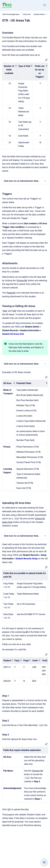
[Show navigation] (44, 862)
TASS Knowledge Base (11, 14)
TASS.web (27, 14)
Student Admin (39, 14)
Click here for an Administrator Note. (25, 181)
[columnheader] (10, 71)
